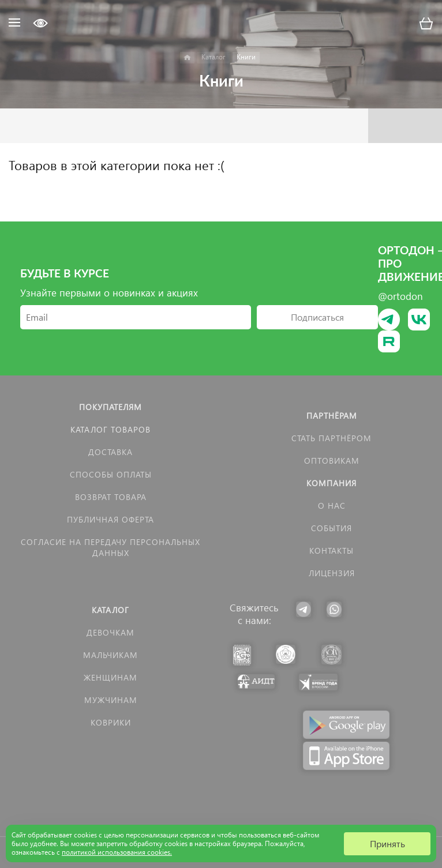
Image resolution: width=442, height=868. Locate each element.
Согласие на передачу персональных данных (110, 547)
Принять (387, 843)
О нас (332, 506)
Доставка (110, 452)
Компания (331, 483)
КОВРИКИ (111, 722)
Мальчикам (110, 655)
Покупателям (110, 407)
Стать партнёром (331, 438)
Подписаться (317, 317)
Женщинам (110, 677)
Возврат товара (111, 497)
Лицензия (332, 573)
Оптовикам (332, 461)
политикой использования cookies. (117, 852)
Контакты (331, 551)
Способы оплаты (111, 474)
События (331, 528)
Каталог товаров (110, 429)
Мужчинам (111, 700)
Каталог (110, 610)
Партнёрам (332, 416)
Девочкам (110, 632)
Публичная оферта (110, 519)
